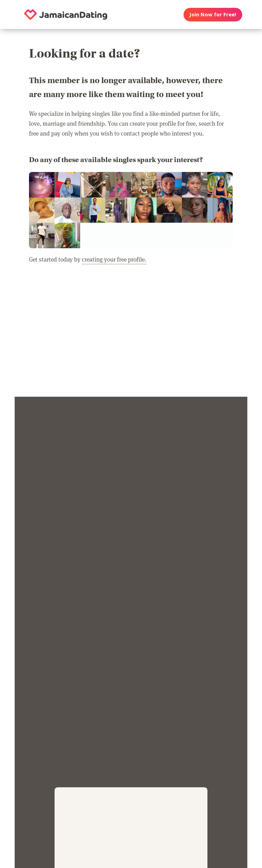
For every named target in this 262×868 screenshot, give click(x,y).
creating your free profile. (114, 259)
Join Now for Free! (213, 14)
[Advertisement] (131, 335)
